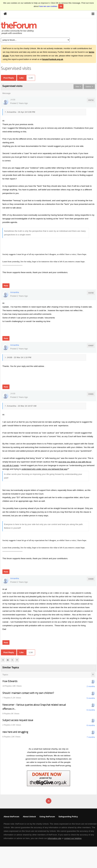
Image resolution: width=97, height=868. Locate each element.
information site (54, 838)
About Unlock (29, 817)
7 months (91, 737)
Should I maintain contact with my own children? (28, 693)
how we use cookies (48, 6)
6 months (91, 710)
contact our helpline (73, 838)
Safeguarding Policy (68, 817)
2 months (91, 686)
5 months (91, 698)
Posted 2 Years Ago (19, 103)
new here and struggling (15, 732)
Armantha (15, 292)
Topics (5, 675)
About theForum (11, 817)
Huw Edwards (10, 681)
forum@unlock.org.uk (53, 59)
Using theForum (47, 817)
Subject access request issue (18, 720)
